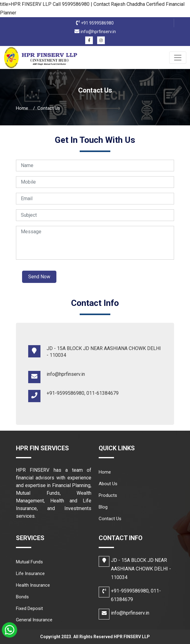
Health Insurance (33, 585)
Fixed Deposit (29, 608)
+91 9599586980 (97, 23)
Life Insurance (30, 574)
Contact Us (110, 519)
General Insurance (34, 620)
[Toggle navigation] (178, 58)
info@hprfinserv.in (98, 32)
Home (22, 108)
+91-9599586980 (130, 591)
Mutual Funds (29, 562)
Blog (103, 507)
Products (108, 495)
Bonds (22, 597)
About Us (108, 484)
